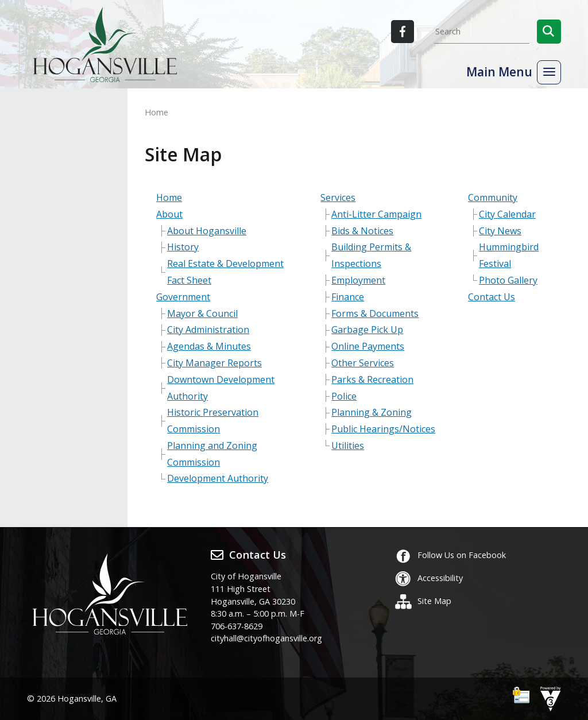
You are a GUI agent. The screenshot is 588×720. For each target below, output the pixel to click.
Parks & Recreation (372, 380)
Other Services (363, 363)
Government (183, 297)
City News (500, 231)
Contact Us (492, 297)
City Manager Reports (214, 363)
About (169, 214)
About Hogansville (207, 231)
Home (169, 198)
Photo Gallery (508, 280)
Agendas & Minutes (209, 346)
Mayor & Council (202, 313)
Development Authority (218, 478)
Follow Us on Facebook (450, 555)
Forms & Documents (375, 313)
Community (493, 198)
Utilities (348, 446)
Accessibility (429, 578)
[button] (549, 32)
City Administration (208, 330)
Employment (358, 280)
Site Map (423, 601)
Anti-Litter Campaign (376, 214)
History (183, 247)
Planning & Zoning (372, 412)
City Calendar (507, 214)
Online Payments (368, 346)
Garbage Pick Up (367, 330)
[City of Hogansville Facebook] (403, 32)
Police (344, 396)
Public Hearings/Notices (383, 429)
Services (338, 198)
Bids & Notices (362, 231)
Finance (348, 297)
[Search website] (482, 32)
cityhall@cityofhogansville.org (266, 638)
